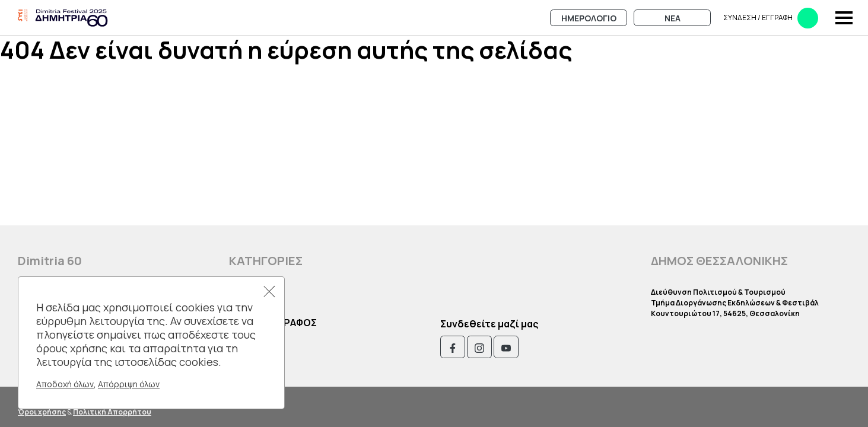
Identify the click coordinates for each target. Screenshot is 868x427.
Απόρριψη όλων (129, 384)
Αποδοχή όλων (65, 384)
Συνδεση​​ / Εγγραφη (771, 18)
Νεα (673, 18)
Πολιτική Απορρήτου (112, 412)
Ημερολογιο (589, 18)
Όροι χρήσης (42, 412)
